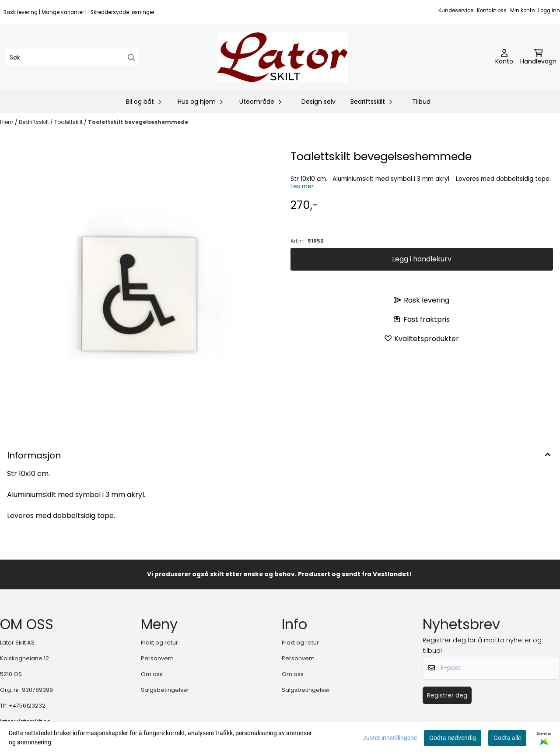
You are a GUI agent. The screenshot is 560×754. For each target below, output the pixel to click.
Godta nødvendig (453, 738)
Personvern (157, 658)
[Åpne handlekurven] (538, 57)
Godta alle (507, 738)
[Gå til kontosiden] (504, 57)
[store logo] (283, 57)
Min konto (522, 11)
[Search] (131, 58)
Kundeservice (456, 11)
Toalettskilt (69, 122)
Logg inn (549, 11)
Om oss (152, 674)
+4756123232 (27, 706)
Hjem (7, 122)
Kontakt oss (492, 11)
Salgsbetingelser (165, 690)
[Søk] (72, 57)
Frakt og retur (159, 643)
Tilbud (421, 102)
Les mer (302, 186)
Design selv (318, 102)
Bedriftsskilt (35, 122)
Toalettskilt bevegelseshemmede (138, 122)
